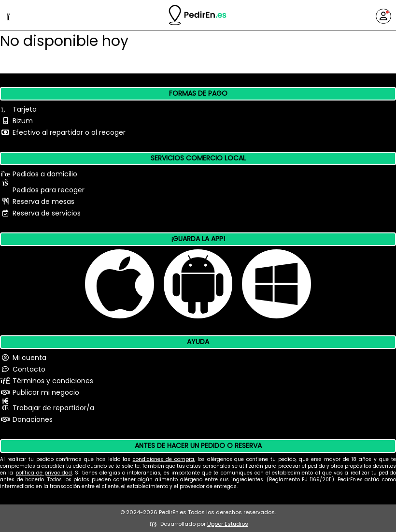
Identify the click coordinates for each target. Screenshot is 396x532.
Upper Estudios (228, 524)
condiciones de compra (163, 459)
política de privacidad (44, 473)
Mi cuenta (29, 358)
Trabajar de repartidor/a (53, 408)
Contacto (29, 369)
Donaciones (33, 419)
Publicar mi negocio (46, 392)
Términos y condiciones (53, 381)
